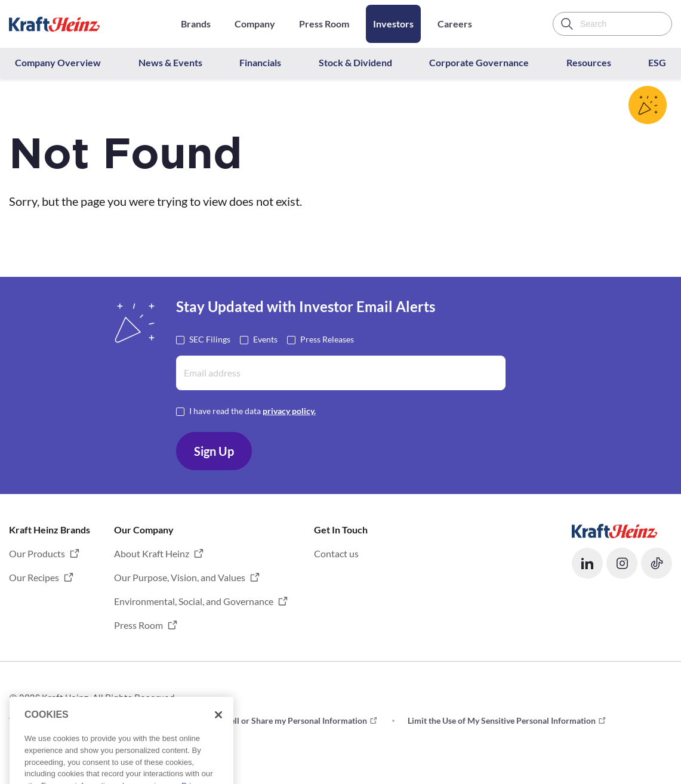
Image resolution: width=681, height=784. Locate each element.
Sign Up (214, 451)
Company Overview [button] (58, 62)
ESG (657, 62)
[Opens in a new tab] (614, 530)
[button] (587, 563)
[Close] (218, 742)
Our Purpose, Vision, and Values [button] (180, 577)
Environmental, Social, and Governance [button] (194, 601)
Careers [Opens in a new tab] (455, 24)
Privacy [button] (144, 720)
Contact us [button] (336, 553)
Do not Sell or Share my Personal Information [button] (283, 720)
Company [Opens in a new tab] (255, 24)
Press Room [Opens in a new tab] (324, 24)
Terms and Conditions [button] (49, 720)
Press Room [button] (138, 625)
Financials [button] (260, 62)
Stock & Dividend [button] (355, 62)
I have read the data (252, 410)
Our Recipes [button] (34, 577)
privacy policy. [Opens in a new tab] (289, 411)
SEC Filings (210, 339)
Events (265, 339)
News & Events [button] (170, 62)
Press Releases (327, 339)
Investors (393, 24)
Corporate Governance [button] (479, 62)
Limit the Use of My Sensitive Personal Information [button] (502, 720)
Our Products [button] (37, 553)
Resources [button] (589, 62)
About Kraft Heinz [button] (152, 553)
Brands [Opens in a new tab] (196, 24)
